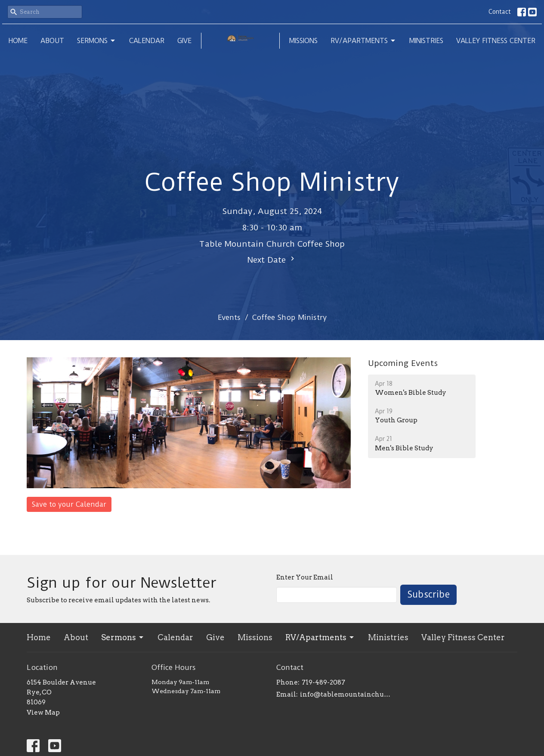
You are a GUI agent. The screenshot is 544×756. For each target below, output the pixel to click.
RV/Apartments (363, 41)
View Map (43, 713)
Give (184, 41)
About (52, 41)
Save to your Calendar (69, 504)
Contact (500, 12)
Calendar (147, 41)
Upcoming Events (403, 363)
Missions (303, 41)
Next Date (272, 260)
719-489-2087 (323, 682)
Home (18, 41)
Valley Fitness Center (496, 41)
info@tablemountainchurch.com (346, 694)
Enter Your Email (305, 577)
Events (229, 317)
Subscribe (428, 594)
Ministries (426, 41)
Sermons (97, 41)
